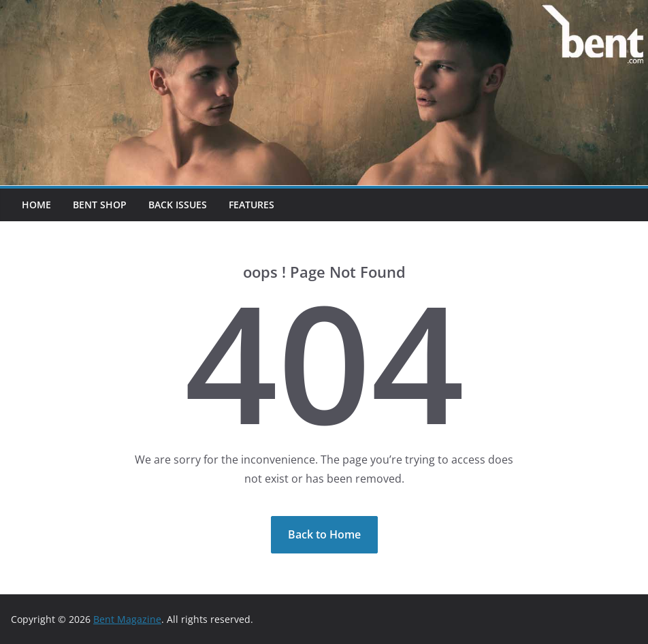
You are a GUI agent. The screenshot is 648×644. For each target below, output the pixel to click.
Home (36, 205)
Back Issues (178, 205)
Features (252, 205)
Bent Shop (100, 205)
